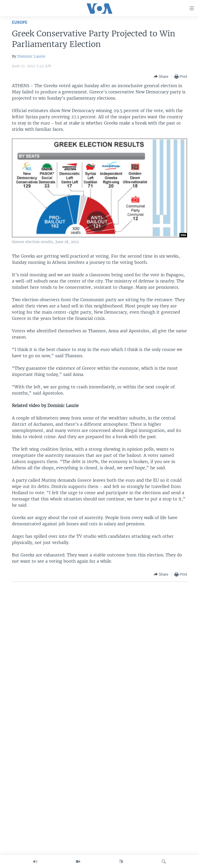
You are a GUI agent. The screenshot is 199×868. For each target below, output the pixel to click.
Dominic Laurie (31, 56)
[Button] (161, 77)
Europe (20, 23)
